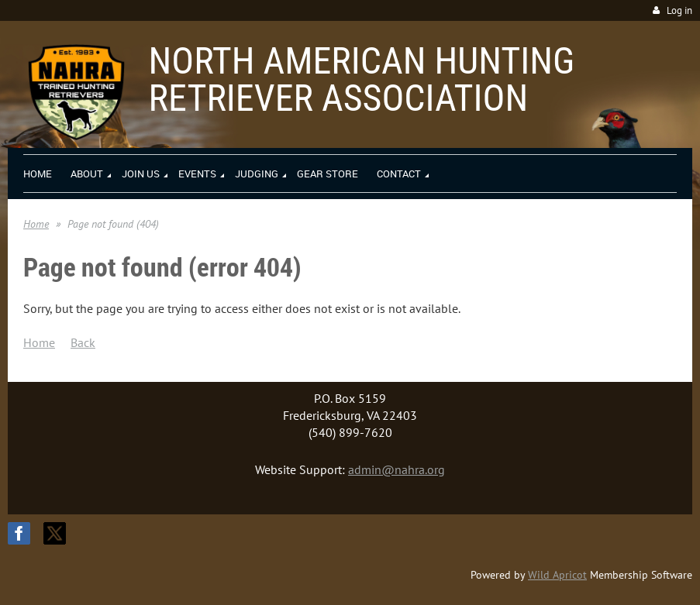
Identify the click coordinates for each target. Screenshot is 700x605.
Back (83, 342)
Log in (679, 10)
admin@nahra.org (397, 469)
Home (36, 224)
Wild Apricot (557, 575)
